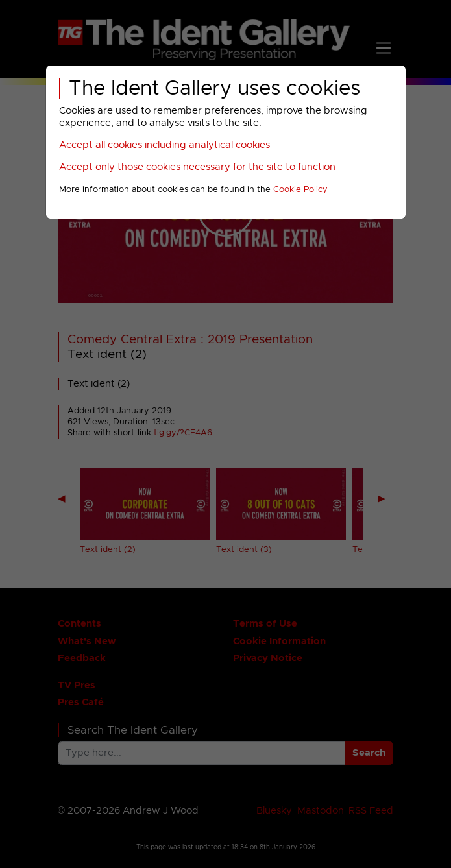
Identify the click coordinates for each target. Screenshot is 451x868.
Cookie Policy (300, 190)
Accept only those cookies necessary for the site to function (197, 167)
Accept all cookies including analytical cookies (165, 145)
